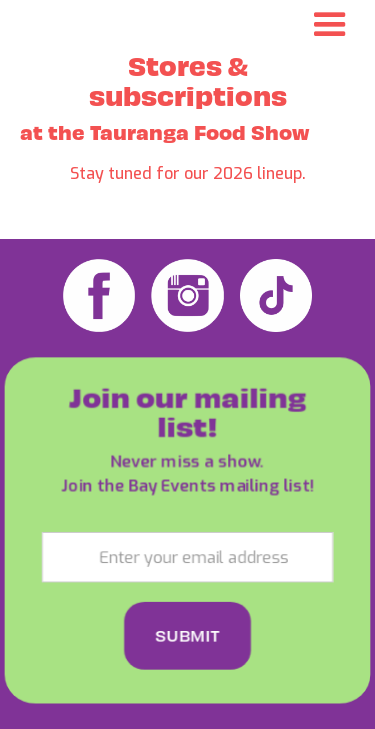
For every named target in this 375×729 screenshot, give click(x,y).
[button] (330, 25)
